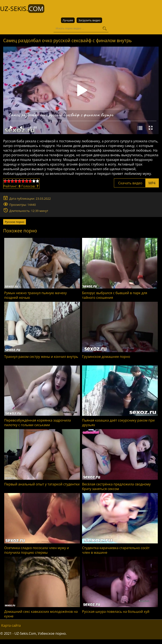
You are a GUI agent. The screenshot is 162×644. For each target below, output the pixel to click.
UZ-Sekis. (22, 9)
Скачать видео (136, 183)
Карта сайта (11, 625)
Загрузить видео (89, 20)
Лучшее (68, 20)
